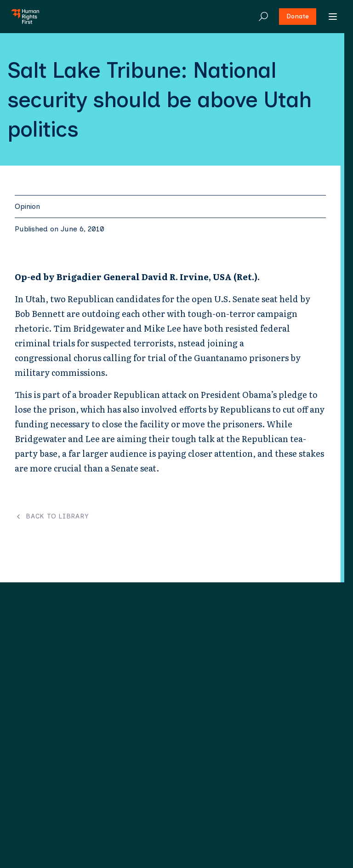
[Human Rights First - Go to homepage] (25, 17)
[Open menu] (333, 17)
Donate (298, 16)
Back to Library (52, 517)
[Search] (263, 17)
